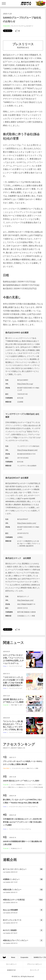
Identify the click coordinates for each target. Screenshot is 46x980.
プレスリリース (16, 26)
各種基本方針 (11, 970)
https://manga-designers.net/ (27, 450)
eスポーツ (30, 26)
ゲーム (24, 26)
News (13, 957)
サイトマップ (34, 970)
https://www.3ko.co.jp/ (25, 384)
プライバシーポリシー (34, 964)
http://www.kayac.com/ (25, 600)
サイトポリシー (11, 964)
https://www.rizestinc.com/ (27, 523)
